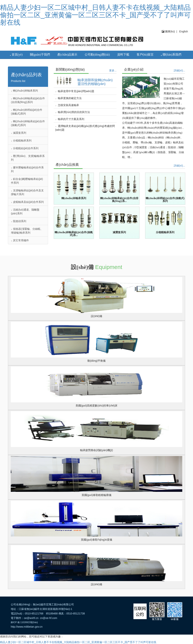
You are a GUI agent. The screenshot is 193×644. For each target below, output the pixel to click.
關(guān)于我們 (40, 55)
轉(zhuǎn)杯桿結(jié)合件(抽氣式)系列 (27, 112)
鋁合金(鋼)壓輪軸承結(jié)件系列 (27, 181)
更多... (113, 70)
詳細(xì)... (179, 70)
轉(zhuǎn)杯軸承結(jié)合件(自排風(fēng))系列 (28, 100)
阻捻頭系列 (19, 221)
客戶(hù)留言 (145, 55)
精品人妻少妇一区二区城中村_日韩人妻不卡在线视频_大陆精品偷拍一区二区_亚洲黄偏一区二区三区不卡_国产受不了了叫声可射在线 (95, 15)
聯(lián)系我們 (171, 55)
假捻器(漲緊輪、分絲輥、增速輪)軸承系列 (27, 231)
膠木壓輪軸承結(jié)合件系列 (27, 169)
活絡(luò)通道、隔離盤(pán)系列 (25, 212)
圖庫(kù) (168, 31)
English (183, 31)
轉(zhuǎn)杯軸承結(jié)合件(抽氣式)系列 (28, 123)
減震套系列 (19, 133)
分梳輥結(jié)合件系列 (25, 148)
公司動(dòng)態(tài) (97, 55)
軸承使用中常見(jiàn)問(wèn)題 (75, 91)
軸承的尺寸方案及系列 (70, 119)
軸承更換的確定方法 (69, 98)
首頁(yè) (16, 55)
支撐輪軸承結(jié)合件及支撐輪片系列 (27, 192)
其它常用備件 (20, 240)
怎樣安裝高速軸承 (67, 105)
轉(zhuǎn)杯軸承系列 (24, 91)
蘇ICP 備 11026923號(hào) (24, 622)
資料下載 (123, 55)
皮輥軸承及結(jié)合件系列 (27, 202)
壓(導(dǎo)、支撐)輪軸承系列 (28, 158)
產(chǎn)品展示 (67, 55)
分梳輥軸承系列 (21, 141)
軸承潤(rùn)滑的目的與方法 (73, 112)
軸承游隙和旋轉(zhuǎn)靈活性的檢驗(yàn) (95, 82)
